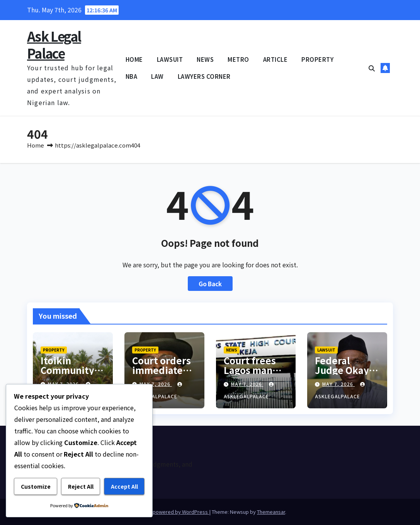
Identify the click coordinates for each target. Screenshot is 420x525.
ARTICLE (275, 59)
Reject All (81, 486)
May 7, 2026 (156, 384)
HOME (134, 59)
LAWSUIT (170, 59)
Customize (36, 486)
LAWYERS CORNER (204, 76)
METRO (238, 59)
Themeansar (271, 512)
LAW (157, 76)
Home (36, 145)
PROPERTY (317, 59)
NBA (132, 76)
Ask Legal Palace (54, 45)
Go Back (210, 284)
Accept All (124, 486)
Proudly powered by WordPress (171, 512)
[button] (372, 68)
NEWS (205, 59)
